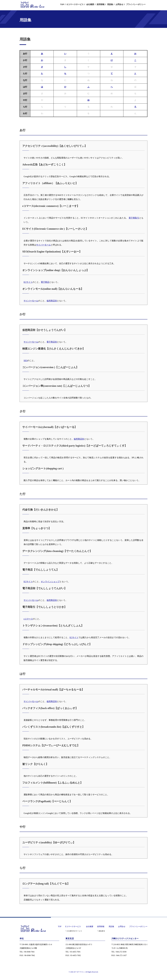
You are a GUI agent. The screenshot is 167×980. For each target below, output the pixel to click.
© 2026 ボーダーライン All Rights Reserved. (83, 972)
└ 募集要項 (101, 931)
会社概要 (90, 4)
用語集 (110, 4)
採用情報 (101, 4)
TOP (62, 4)
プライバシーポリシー (136, 4)
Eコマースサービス (75, 4)
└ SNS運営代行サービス (74, 931)
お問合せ (120, 4)
